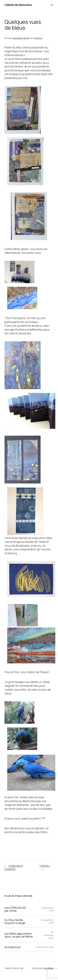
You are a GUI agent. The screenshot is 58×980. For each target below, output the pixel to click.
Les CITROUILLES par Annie (15, 909)
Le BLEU (38, 38)
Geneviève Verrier (21, 38)
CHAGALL (45, 866)
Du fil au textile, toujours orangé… (16, 921)
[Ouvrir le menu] (52, 5)
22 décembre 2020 (49, 935)
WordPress (48, 968)
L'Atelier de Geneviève (18, 5)
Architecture (13, 947)
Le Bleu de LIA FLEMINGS (14, 867)
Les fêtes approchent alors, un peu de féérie (19, 935)
